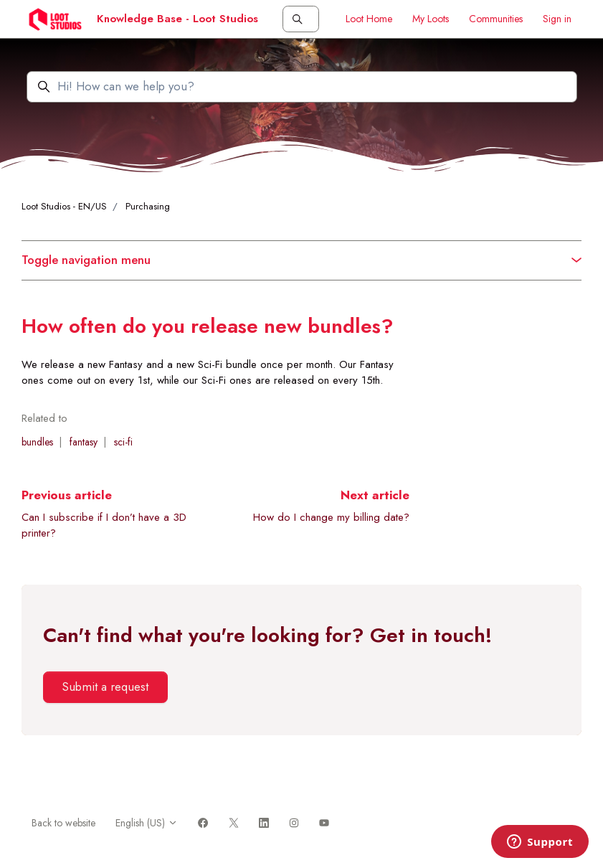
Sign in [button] (557, 19)
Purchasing (148, 206)
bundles (37, 442)
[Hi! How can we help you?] (302, 87)
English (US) (147, 823)
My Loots (431, 19)
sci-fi (123, 442)
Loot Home (369, 19)
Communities (496, 19)
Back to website (63, 823)
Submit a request (105, 687)
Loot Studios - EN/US (64, 206)
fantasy (84, 442)
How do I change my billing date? (331, 517)
